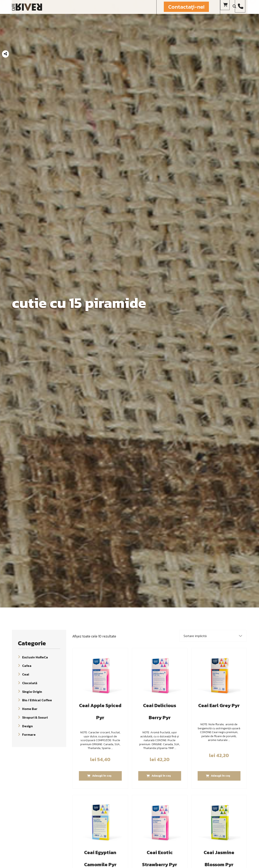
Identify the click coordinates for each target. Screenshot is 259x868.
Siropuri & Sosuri (35, 717)
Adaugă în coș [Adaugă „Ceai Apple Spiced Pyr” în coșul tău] (102, 776)
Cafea (27, 666)
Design (27, 726)
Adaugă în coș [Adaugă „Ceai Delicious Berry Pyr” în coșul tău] (161, 776)
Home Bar (30, 709)
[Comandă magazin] (213, 636)
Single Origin (32, 691)
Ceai (26, 674)
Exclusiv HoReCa (35, 657)
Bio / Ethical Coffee (37, 700)
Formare (29, 735)
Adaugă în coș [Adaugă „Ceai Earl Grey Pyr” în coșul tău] (221, 776)
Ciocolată (30, 683)
